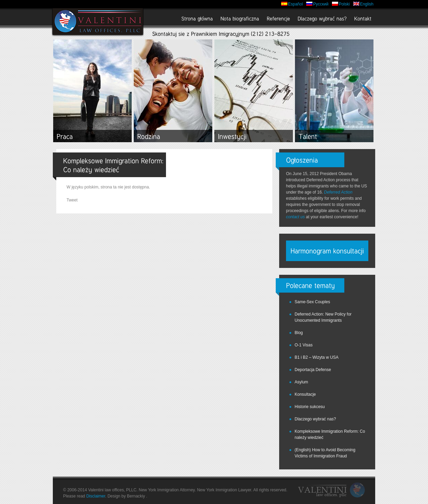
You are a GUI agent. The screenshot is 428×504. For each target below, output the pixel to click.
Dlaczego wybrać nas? (315, 419)
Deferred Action (338, 192)
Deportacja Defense (313, 370)
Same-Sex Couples (312, 302)
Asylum (301, 382)
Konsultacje (305, 394)
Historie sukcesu (310, 407)
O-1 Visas (304, 345)
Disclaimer (96, 496)
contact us (295, 217)
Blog (299, 333)
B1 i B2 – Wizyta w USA (317, 357)
